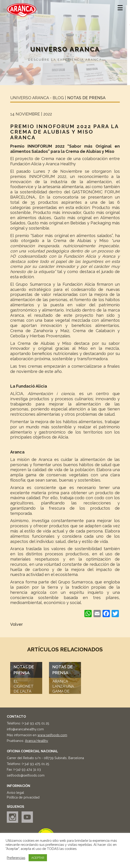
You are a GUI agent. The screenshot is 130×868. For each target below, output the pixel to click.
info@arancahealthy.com (25, 729)
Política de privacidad (23, 797)
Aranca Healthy (37, 741)
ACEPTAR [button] (38, 858)
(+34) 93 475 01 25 (36, 723)
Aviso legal (15, 792)
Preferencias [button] (16, 858)
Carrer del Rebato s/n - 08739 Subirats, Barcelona (45, 758)
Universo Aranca (65, 49)
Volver (17, 624)
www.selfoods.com (52, 735)
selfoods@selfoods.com (26, 775)
